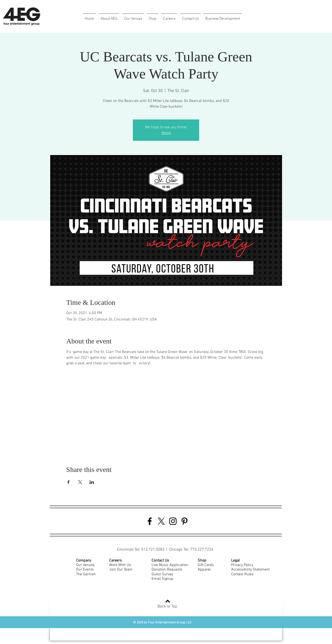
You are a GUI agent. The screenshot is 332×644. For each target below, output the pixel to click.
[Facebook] (150, 521)
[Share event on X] (80, 482)
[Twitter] (161, 521)
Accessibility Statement (250, 570)
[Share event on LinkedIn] (92, 482)
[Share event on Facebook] (69, 482)
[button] (109, 16)
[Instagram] (173, 521)
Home (166, 133)
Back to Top (167, 607)
